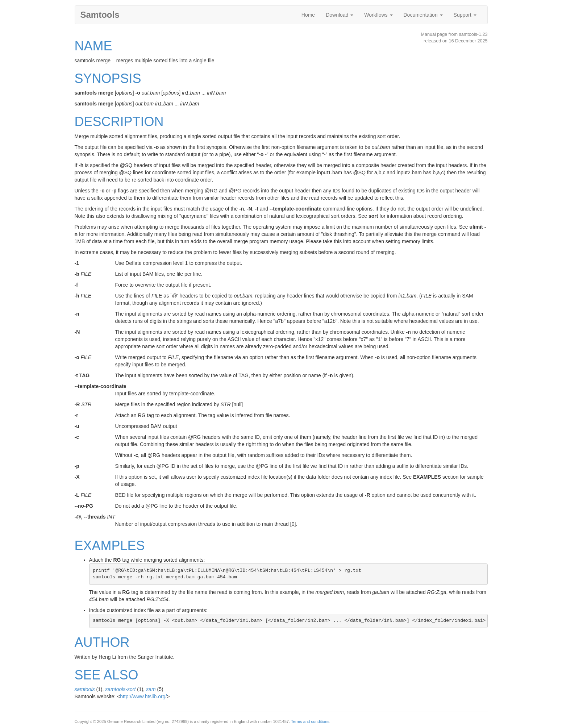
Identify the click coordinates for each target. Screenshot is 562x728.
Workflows (378, 15)
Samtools (100, 15)
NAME (93, 46)
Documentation (423, 15)
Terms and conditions (310, 721)
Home (308, 15)
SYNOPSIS (108, 78)
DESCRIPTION (119, 122)
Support (465, 15)
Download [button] (340, 15)
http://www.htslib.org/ (143, 696)
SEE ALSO (107, 675)
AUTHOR (102, 642)
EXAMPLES (110, 546)
